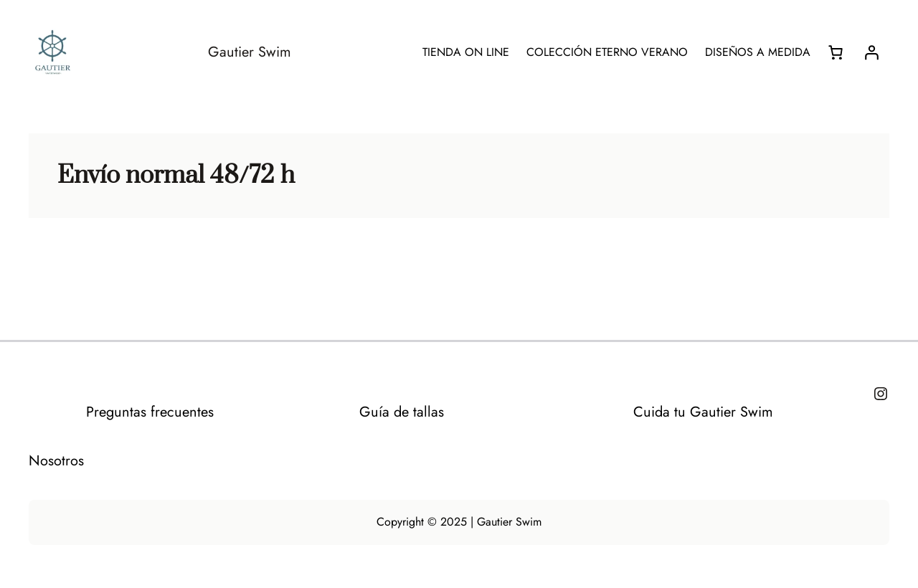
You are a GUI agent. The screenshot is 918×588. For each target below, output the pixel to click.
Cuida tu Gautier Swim (703, 412)
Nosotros (56, 461)
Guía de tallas (402, 412)
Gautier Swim (250, 52)
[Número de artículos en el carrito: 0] (836, 52)
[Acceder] (871, 52)
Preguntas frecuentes (150, 412)
